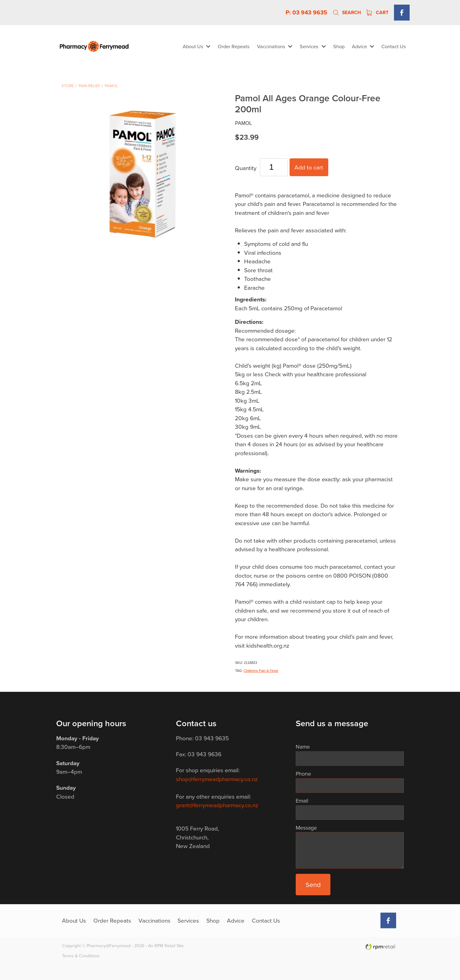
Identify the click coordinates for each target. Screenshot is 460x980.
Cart (377, 12)
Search (347, 12)
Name (303, 747)
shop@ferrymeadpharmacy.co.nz (217, 779)
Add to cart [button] (309, 167)
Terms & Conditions (81, 956)
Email (302, 801)
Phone (303, 774)
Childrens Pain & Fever (261, 671)
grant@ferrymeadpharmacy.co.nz (217, 805)
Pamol (111, 86)
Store (68, 86)
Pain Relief (89, 86)
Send (313, 885)
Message (306, 828)
